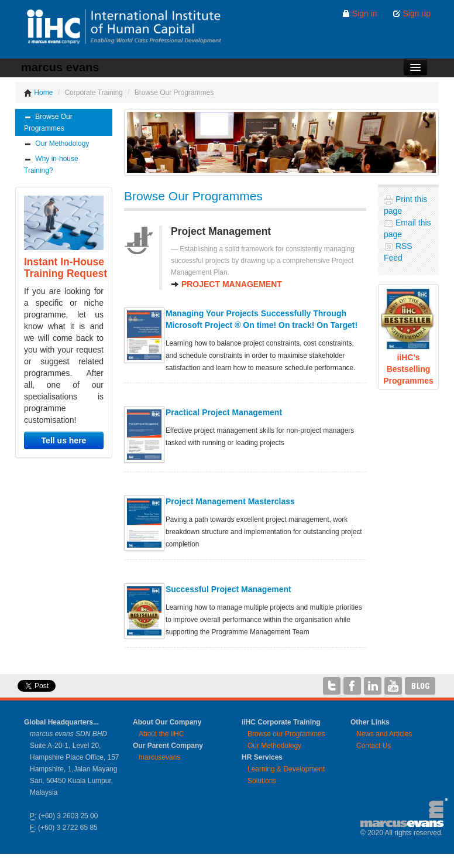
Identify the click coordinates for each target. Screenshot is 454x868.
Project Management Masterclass (230, 501)
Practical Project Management (224, 412)
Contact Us (374, 746)
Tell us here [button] (64, 440)
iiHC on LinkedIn (373, 686)
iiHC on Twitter (332, 686)
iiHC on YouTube (393, 686)
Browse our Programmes (286, 734)
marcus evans (60, 67)
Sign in (360, 13)
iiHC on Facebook (352, 686)
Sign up (412, 13)
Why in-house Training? (51, 165)
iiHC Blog (420, 686)
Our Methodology (56, 144)
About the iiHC (161, 734)
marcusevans (159, 757)
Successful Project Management (228, 589)
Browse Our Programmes (48, 122)
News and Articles (384, 734)
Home (38, 93)
